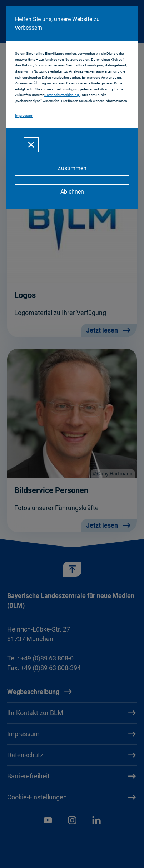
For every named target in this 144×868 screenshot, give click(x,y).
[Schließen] (31, 145)
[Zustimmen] (72, 168)
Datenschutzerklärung (62, 95)
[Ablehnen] (72, 192)
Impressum (24, 116)
